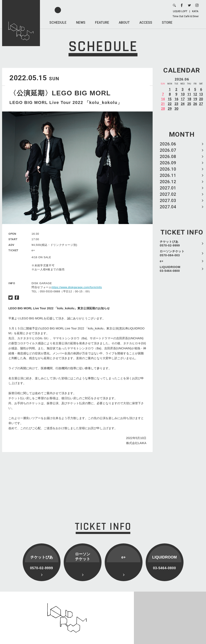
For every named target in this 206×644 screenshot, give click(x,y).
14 (163, 99)
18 (189, 99)
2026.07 (168, 150)
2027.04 (168, 207)
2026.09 (168, 163)
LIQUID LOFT (180, 11)
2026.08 (168, 157)
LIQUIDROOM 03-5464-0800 (170, 269)
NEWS (81, 23)
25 (189, 104)
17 (183, 99)
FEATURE (102, 23)
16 (176, 99)
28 (163, 109)
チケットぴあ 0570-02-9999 (170, 244)
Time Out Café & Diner (186, 16)
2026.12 (168, 182)
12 (195, 94)
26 (195, 104)
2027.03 (168, 201)
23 (176, 104)
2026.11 (168, 175)
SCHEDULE (58, 23)
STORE (167, 23)
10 (183, 94)
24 (183, 104)
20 (201, 99)
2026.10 (168, 169)
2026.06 (168, 144)
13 (201, 94)
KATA (195, 11)
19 (195, 99)
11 (189, 94)
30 (176, 109)
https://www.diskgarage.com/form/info (77, 287)
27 (201, 104)
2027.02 (168, 194)
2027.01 (168, 188)
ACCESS (146, 23)
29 (170, 109)
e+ (162, 261)
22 (170, 104)
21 (163, 104)
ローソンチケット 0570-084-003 (172, 253)
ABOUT (124, 23)
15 (170, 99)
